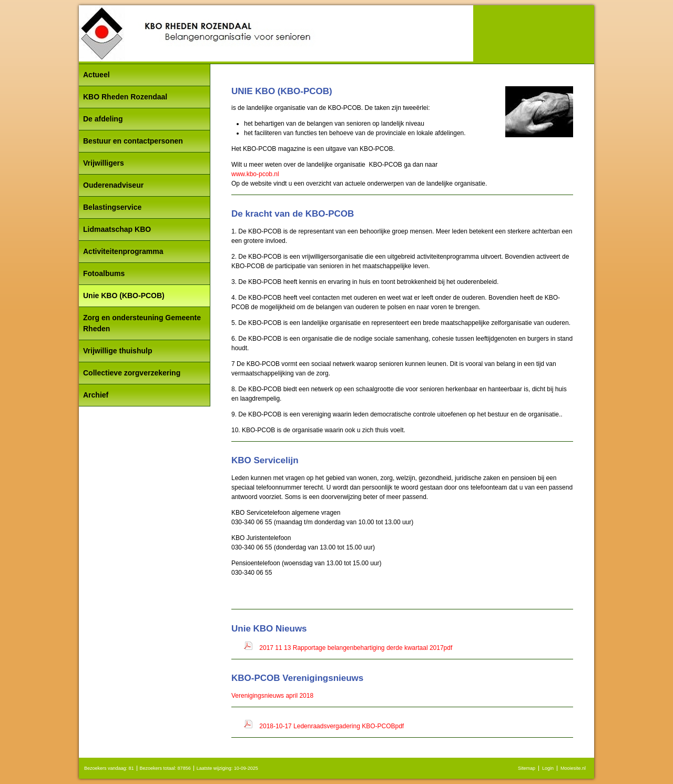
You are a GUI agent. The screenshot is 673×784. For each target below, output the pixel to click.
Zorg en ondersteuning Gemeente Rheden (142, 323)
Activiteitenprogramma (123, 251)
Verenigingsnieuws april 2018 (272, 696)
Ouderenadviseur (113, 185)
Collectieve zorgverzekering (132, 373)
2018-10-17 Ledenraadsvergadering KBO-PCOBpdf (332, 726)
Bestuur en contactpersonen (133, 141)
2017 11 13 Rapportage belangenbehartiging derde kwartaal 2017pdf (356, 648)
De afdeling (103, 119)
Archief (96, 395)
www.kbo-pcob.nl (255, 174)
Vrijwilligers (104, 163)
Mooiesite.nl (573, 768)
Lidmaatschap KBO (117, 229)
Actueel (96, 75)
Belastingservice (112, 207)
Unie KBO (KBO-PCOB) (124, 296)
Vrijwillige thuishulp (118, 351)
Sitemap (527, 768)
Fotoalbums (104, 273)
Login (548, 768)
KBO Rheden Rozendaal (125, 97)
